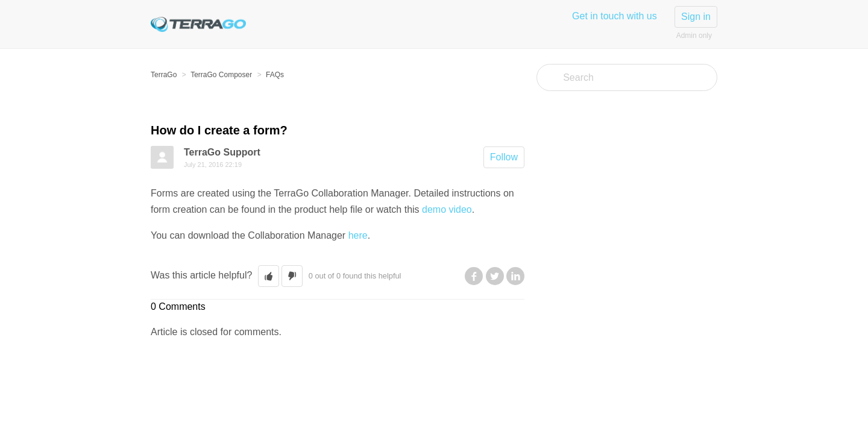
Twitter (495, 276)
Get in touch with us (615, 16)
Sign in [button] (696, 17)
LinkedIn (515, 276)
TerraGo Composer (221, 75)
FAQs (275, 75)
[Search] (627, 77)
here (358, 235)
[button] (269, 276)
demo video (447, 209)
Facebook (474, 276)
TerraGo (164, 75)
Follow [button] (504, 157)
